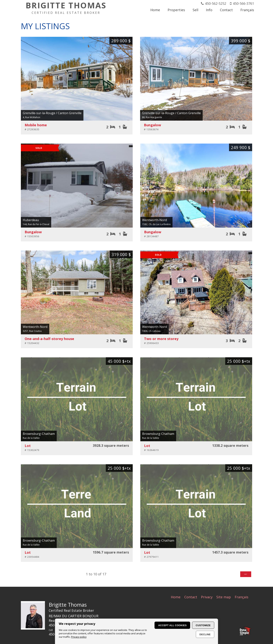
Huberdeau (31, 220)
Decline (205, 634)
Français (242, 597)
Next (243, 575)
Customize (203, 625)
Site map (224, 597)
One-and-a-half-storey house (49, 339)
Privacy (207, 597)
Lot (28, 446)
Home (176, 597)
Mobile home (36, 125)
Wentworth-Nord (155, 220)
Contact (191, 597)
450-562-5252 (216, 3)
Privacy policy (79, 637)
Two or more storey (161, 339)
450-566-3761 (243, 3)
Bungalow (152, 125)
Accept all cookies (172, 625)
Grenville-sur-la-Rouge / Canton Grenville (52, 113)
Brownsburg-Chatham (39, 434)
